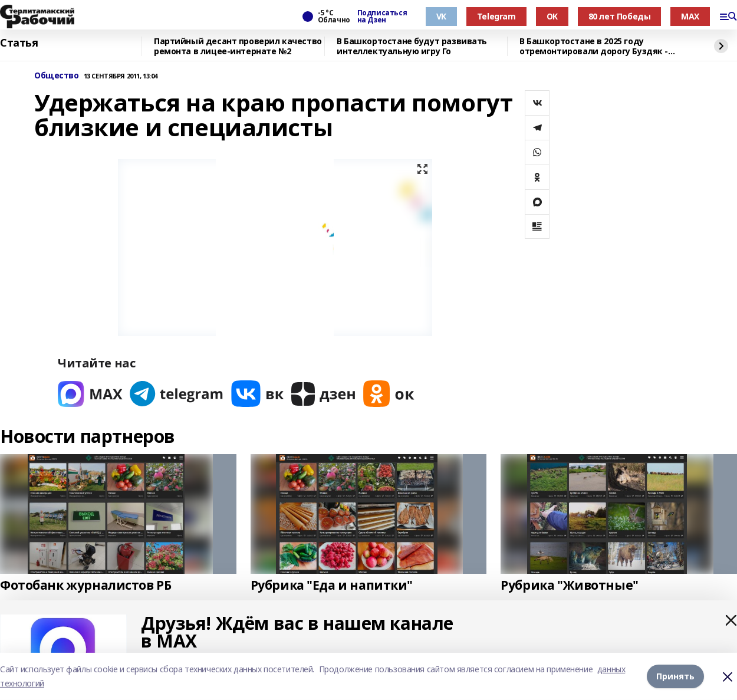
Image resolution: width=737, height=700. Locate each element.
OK (552, 16)
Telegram (496, 16)
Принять (675, 676)
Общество (57, 76)
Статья (19, 43)
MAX (690, 16)
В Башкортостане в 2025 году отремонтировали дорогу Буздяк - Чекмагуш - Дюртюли (594, 46)
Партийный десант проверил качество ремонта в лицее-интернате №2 (238, 46)
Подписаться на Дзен (382, 17)
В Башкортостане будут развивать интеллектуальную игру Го (412, 46)
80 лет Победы (620, 16)
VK (441, 16)
